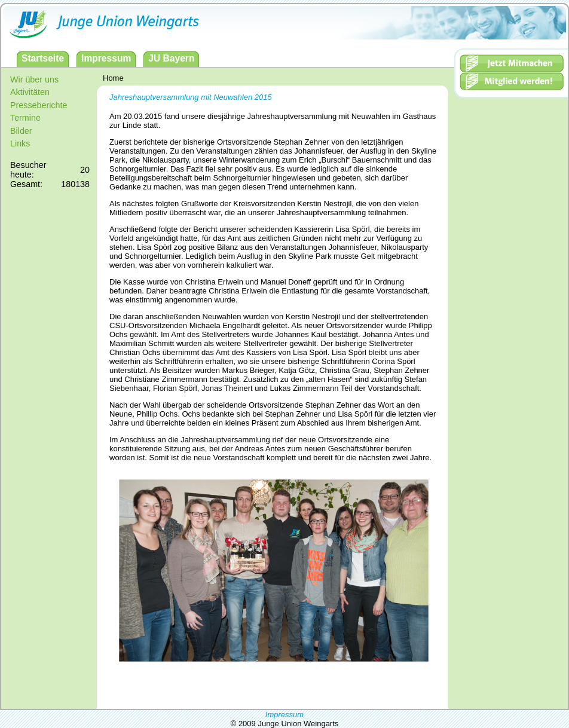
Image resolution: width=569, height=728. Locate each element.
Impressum (284, 715)
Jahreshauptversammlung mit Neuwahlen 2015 (191, 97)
